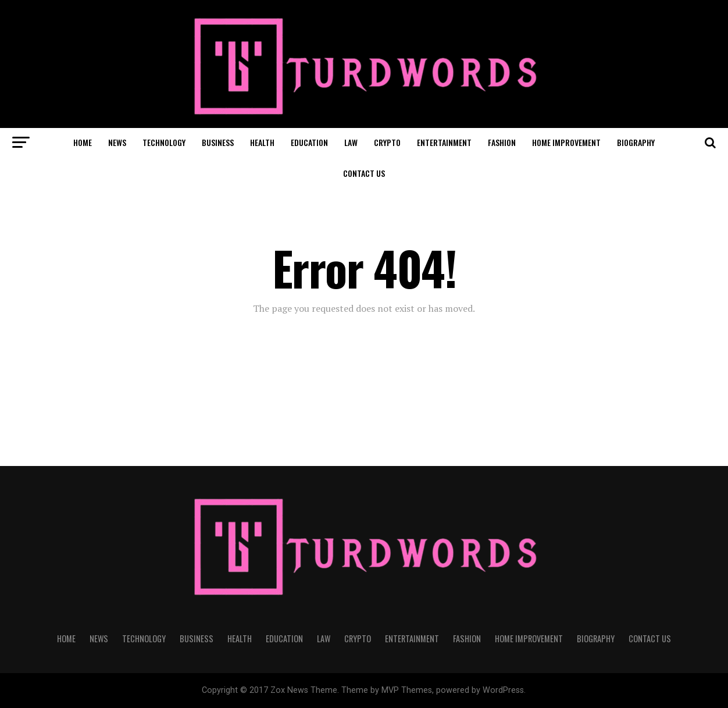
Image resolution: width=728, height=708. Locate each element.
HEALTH (262, 142)
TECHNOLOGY (164, 142)
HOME (83, 142)
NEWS (117, 142)
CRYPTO (387, 142)
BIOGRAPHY (636, 142)
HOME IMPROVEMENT (566, 142)
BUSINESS (218, 142)
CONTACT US (364, 173)
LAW (351, 142)
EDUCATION (309, 142)
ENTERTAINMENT (444, 142)
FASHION (502, 142)
